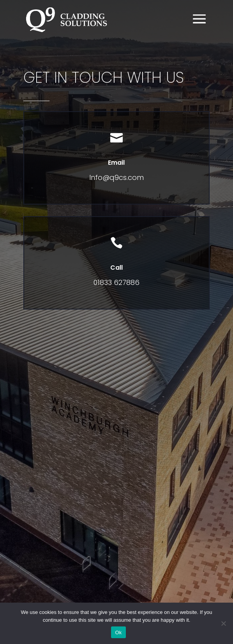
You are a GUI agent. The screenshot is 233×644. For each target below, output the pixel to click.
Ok (118, 632)
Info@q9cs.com (116, 177)
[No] (223, 623)
